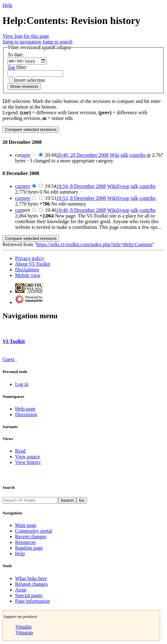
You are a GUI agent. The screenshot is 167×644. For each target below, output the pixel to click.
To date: (16, 55)
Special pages (29, 596)
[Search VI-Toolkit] (30, 501)
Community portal (34, 532)
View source (27, 458)
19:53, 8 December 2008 (81, 199)
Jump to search (57, 42)
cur (18, 187)
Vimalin (23, 627)
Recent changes (31, 537)
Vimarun (24, 633)
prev (26, 156)
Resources (25, 543)
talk (124, 156)
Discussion (26, 415)
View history (28, 463)
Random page (29, 549)
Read (20, 452)
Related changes (31, 585)
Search (9, 488)
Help (7, 5)
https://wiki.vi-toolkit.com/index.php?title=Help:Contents (94, 245)
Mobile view (28, 276)
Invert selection (29, 81)
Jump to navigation (22, 42)
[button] (40, 48)
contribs (137, 156)
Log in (22, 385)
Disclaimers (27, 271)
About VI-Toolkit (33, 265)
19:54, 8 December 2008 (81, 187)
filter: (17, 68)
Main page (26, 526)
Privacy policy (30, 259)
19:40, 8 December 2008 (81, 211)
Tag (11, 68)
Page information (32, 602)
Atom (21, 590)
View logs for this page (26, 36)
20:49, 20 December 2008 (82, 156)
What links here (31, 579)
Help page (25, 410)
